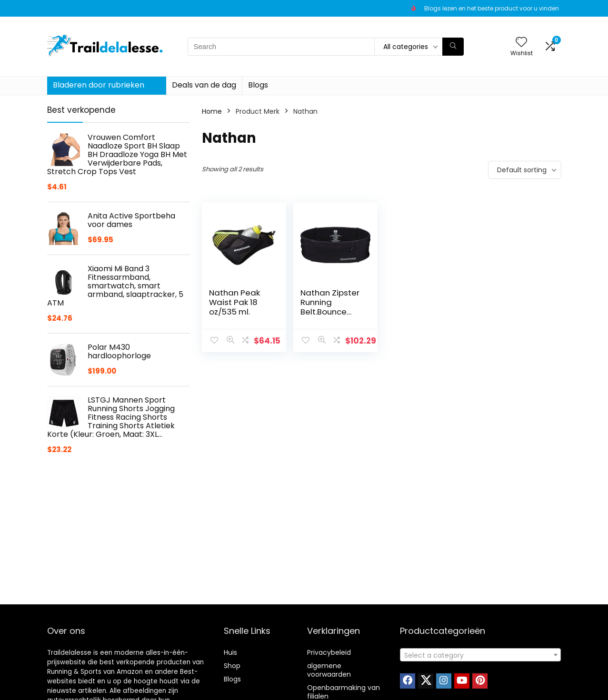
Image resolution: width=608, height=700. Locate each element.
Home (212, 111)
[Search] (453, 47)
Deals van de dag (204, 85)
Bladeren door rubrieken (99, 85)
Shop (232, 666)
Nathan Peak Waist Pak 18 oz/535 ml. (234, 302)
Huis (230, 652)
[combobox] (480, 655)
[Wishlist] (521, 43)
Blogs (258, 85)
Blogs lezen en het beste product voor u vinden (492, 8)
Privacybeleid (329, 652)
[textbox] (480, 655)
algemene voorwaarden (329, 670)
